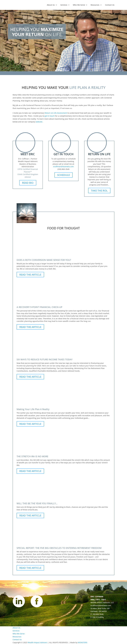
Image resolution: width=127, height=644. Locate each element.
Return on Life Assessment (56, 113)
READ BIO (28, 183)
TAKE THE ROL (99, 191)
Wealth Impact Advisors (37, 642)
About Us (51, 5)
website (39, 122)
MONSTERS (83, 642)
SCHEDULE (63, 175)
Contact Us (110, 5)
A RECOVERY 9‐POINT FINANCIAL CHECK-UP (39, 307)
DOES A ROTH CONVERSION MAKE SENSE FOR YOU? (44, 260)
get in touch (50, 116)
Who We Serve (79, 5)
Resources (95, 5)
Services (64, 5)
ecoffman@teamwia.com (63, 167)
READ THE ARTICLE (30, 275)
